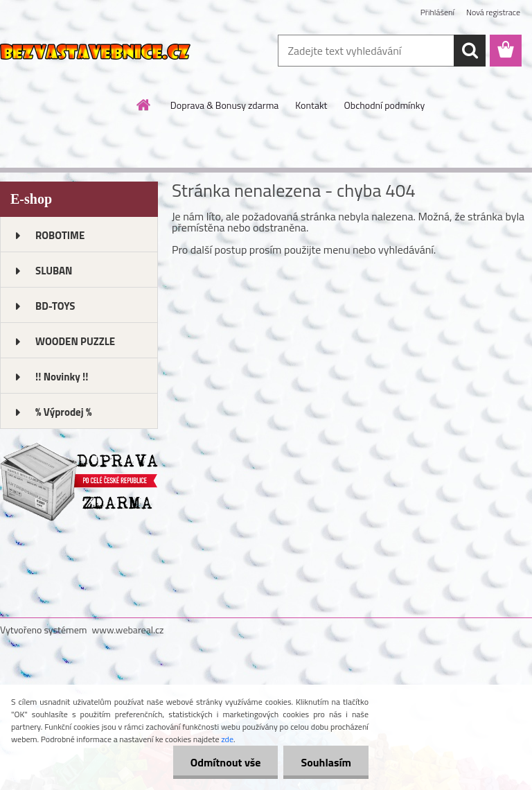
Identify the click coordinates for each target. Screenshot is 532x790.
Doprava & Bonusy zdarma (225, 105)
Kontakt (311, 105)
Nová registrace (493, 12)
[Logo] (95, 51)
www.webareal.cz (128, 630)
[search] (470, 51)
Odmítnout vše (226, 762)
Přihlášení (437, 12)
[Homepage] (144, 105)
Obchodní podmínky (385, 105)
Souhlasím (326, 762)
